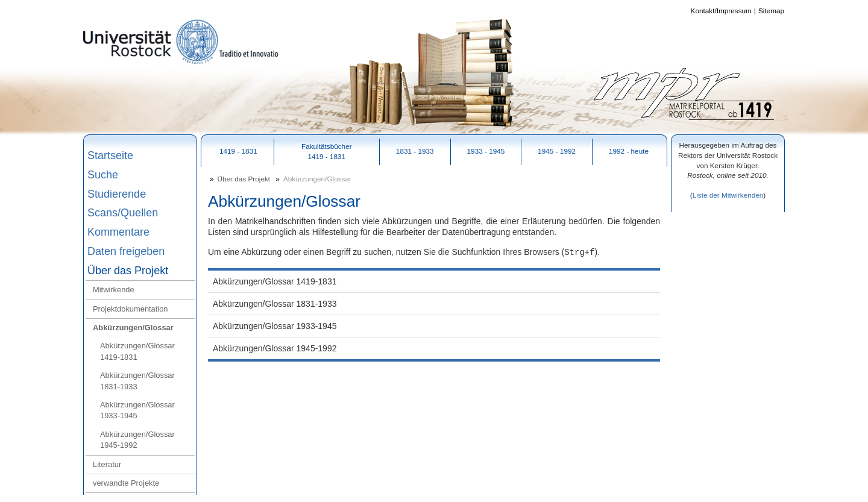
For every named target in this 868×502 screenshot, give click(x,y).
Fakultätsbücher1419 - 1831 (327, 151)
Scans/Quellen (123, 213)
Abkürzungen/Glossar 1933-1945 (137, 410)
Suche (103, 175)
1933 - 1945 (486, 151)
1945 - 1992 (557, 151)
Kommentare (118, 232)
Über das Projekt (128, 271)
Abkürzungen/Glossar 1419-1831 (137, 351)
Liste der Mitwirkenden (728, 195)
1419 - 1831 (238, 151)
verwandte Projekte (126, 483)
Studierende (117, 194)
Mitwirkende (114, 290)
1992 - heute (629, 151)
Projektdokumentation (131, 309)
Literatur (107, 464)
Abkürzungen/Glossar (133, 328)
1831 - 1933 (415, 151)
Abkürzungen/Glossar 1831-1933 (137, 381)
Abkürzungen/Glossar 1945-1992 (137, 440)
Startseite (110, 155)
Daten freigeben (126, 251)
